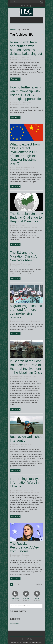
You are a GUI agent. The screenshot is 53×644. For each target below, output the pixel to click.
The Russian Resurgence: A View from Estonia (25, 547)
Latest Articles (15, 59)
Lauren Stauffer (16, 264)
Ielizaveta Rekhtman (17, 377)
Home (13, 30)
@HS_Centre (15, 619)
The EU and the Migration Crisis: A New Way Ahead (23, 256)
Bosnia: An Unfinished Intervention (26, 439)
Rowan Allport (15, 445)
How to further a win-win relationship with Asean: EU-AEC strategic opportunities (26, 93)
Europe (14, 446)
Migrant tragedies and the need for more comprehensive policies (26, 312)
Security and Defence (25, 59)
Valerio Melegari (16, 321)
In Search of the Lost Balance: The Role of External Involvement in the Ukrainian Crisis (26, 367)
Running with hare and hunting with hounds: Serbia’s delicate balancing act (26, 48)
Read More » (15, 79)
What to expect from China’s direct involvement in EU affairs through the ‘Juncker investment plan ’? (25, 154)
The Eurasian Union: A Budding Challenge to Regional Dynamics (26, 217)
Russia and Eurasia (25, 227)
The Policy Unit (24, 105)
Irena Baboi (15, 58)
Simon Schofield (16, 555)
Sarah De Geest (16, 103)
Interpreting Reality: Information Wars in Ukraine (24, 482)
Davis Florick (15, 225)
